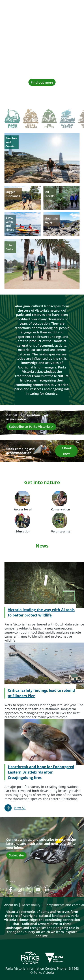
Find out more (42, 82)
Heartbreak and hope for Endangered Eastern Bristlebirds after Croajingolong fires (41, 772)
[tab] (12, 119)
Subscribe (16, 855)
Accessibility (31, 905)
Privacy (11, 881)
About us (11, 905)
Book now (66, 451)
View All (20, 808)
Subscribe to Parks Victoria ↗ (31, 427)
